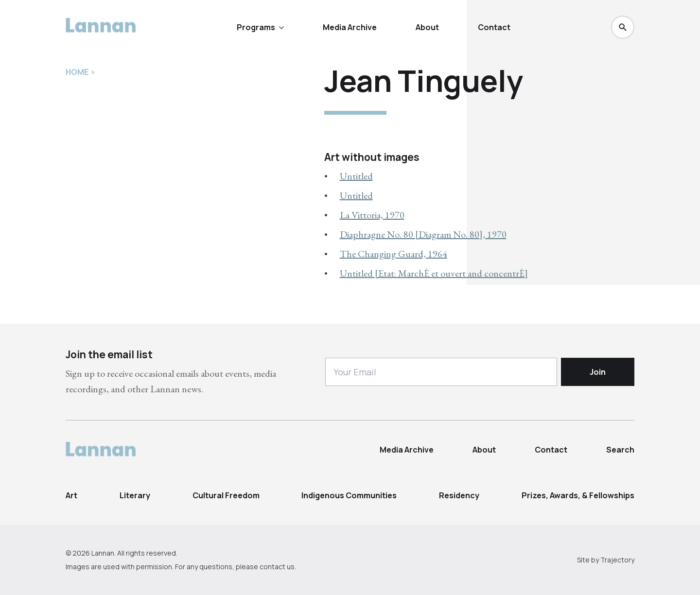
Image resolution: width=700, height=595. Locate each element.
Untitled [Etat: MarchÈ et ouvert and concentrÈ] (434, 273)
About (427, 27)
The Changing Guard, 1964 (394, 254)
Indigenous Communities (349, 495)
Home (77, 72)
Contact (494, 27)
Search (620, 450)
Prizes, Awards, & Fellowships (578, 495)
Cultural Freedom (226, 495)
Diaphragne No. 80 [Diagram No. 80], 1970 (423, 234)
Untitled (356, 176)
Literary (135, 495)
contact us (277, 567)
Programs (260, 27)
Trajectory (617, 560)
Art (71, 495)
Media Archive (350, 27)
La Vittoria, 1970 (372, 215)
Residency (459, 495)
